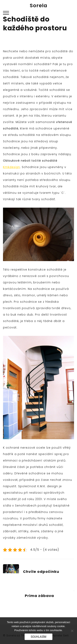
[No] (72, 631)
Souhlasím (38, 637)
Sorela (38, 6)
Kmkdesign (11, 167)
